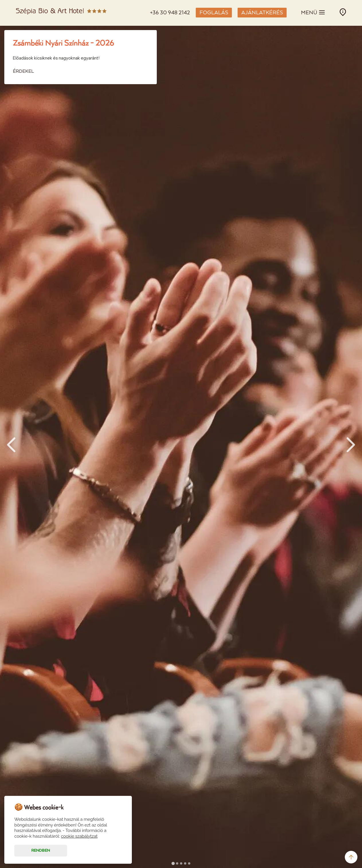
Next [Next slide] (351, 445)
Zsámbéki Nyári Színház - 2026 (63, 43)
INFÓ (343, 12)
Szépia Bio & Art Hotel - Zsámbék (61, 13)
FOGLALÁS (214, 13)
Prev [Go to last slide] (11, 445)
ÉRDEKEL (23, 71)
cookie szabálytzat (79, 836)
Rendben (41, 851)
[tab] (173, 863)
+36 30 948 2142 (170, 13)
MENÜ (313, 12)
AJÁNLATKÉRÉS (262, 13)
